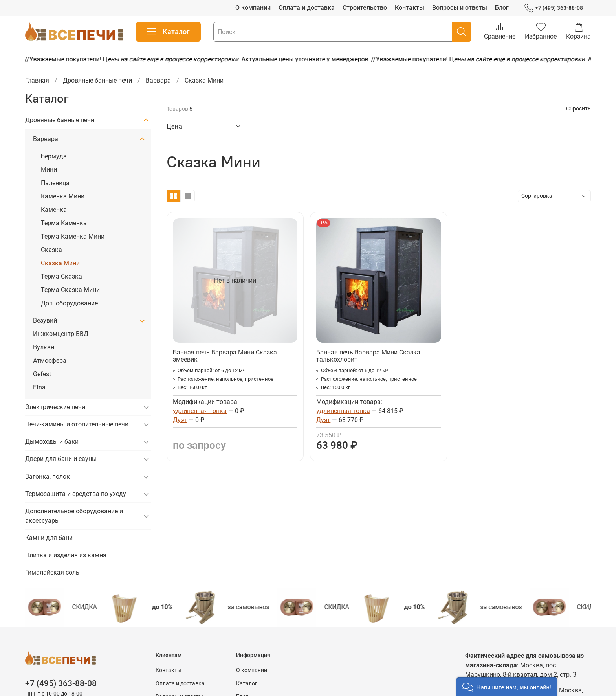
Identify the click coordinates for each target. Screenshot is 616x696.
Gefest (42, 374)
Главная (37, 80)
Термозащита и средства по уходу (76, 494)
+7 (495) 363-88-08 (554, 8)
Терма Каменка (64, 223)
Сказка (51, 250)
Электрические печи (55, 407)
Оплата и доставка (307, 8)
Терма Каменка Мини (73, 236)
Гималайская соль (52, 572)
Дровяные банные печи (97, 80)
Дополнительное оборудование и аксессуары (74, 516)
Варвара (158, 80)
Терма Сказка (61, 276)
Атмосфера (50, 361)
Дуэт (180, 420)
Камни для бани (49, 538)
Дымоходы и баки (52, 442)
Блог (502, 8)
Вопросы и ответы (460, 8)
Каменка (54, 210)
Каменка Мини (63, 196)
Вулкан (44, 347)
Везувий (45, 320)
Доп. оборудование (69, 303)
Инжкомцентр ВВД (61, 334)
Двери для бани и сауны (61, 459)
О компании (253, 8)
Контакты (410, 8)
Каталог (168, 32)
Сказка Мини (60, 263)
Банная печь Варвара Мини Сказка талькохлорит (368, 356)
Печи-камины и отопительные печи (77, 424)
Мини (49, 170)
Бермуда (54, 156)
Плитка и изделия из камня (66, 555)
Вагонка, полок (48, 477)
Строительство (365, 8)
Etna (39, 387)
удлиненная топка (200, 411)
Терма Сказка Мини (70, 290)
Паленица (55, 183)
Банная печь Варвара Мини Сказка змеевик (225, 356)
